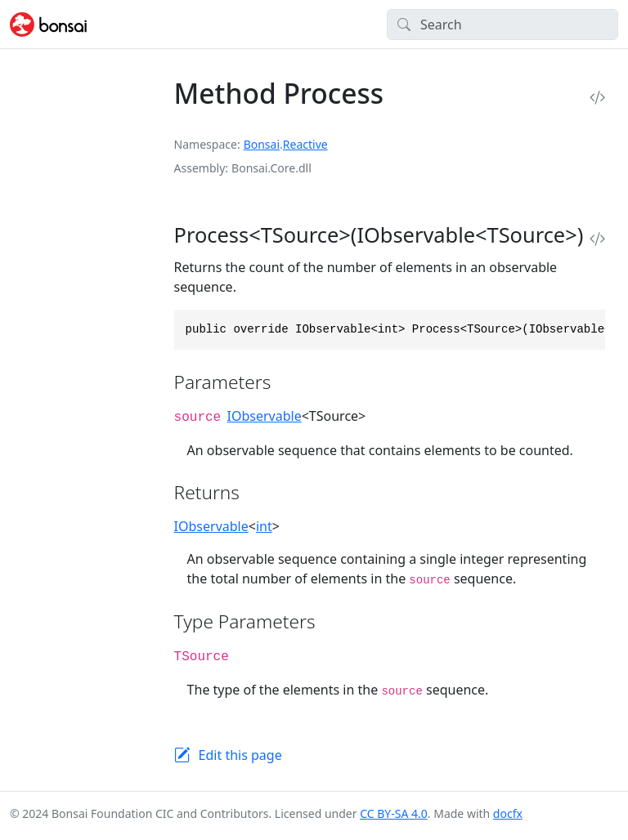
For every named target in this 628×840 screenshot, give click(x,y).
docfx (508, 813)
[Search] (502, 25)
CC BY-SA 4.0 (394, 813)
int (264, 526)
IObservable (265, 416)
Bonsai (262, 144)
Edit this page (240, 755)
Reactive (305, 144)
